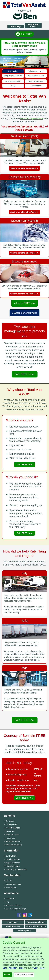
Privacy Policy (38, 968)
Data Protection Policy (13, 968)
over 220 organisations (32, 119)
